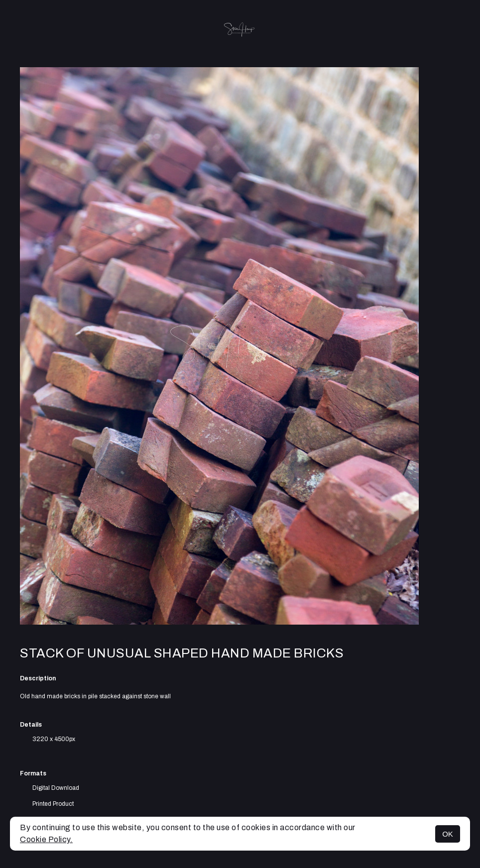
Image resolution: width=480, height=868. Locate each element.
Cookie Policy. (46, 839)
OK (448, 834)
